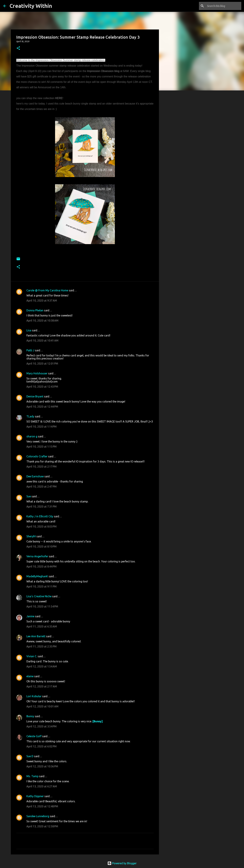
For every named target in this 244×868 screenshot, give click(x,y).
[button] (18, 48)
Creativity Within (31, 6)
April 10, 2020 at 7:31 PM (42, 507)
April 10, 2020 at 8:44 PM (42, 566)
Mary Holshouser (37, 373)
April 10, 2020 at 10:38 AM (42, 321)
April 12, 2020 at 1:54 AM (42, 666)
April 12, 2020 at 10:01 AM (42, 706)
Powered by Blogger (122, 863)
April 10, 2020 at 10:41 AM (42, 340)
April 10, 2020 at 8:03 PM (42, 526)
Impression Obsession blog (103, 71)
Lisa (29, 330)
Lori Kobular (34, 696)
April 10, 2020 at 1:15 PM (42, 447)
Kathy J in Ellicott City (40, 516)
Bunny (30, 716)
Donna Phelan (35, 310)
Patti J (30, 350)
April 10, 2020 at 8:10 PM (42, 546)
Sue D (30, 756)
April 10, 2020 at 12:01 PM (42, 364)
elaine (30, 676)
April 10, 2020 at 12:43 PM (42, 387)
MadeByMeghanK (37, 576)
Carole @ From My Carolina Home (47, 290)
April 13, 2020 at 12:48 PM (42, 806)
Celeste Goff (34, 736)
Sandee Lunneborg (38, 816)
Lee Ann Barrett (36, 636)
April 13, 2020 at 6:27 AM (42, 786)
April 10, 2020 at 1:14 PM (42, 427)
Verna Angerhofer (37, 556)
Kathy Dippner (35, 796)
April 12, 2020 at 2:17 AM (42, 686)
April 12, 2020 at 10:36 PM (42, 766)
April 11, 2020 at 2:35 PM (42, 646)
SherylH (31, 536)
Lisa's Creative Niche (39, 596)
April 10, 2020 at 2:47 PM (42, 487)
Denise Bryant (35, 396)
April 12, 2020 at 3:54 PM (42, 726)
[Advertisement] (176, 146)
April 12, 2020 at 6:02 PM (42, 746)
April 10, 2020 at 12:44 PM (42, 407)
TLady (30, 416)
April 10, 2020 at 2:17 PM (42, 467)
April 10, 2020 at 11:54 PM (42, 606)
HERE (59, 98)
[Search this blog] (223, 6)
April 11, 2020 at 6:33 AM (42, 626)
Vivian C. (32, 656)
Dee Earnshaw (35, 476)
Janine (30, 616)
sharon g (32, 436)
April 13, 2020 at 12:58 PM (42, 826)
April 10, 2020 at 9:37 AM (42, 301)
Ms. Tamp (32, 776)
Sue (29, 496)
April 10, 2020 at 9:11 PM (42, 586)
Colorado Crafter (37, 456)
